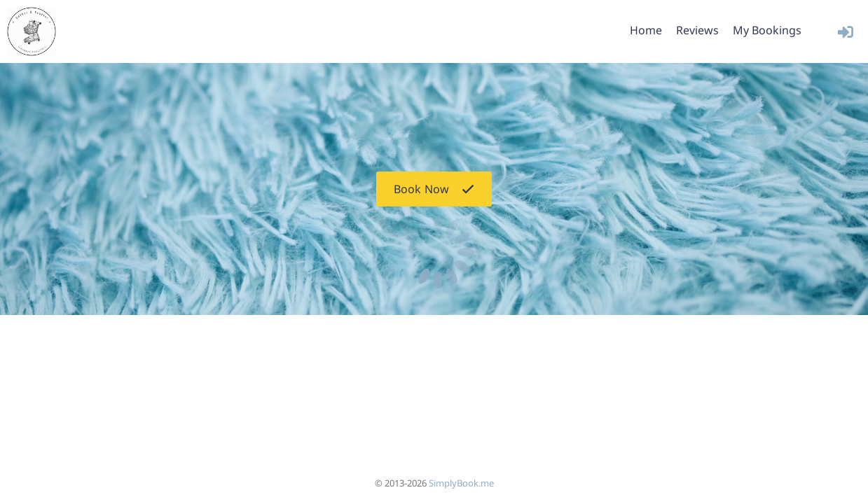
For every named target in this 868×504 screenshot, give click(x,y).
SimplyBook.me (461, 483)
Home (646, 30)
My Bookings (767, 30)
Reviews (697, 30)
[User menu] (845, 32)
